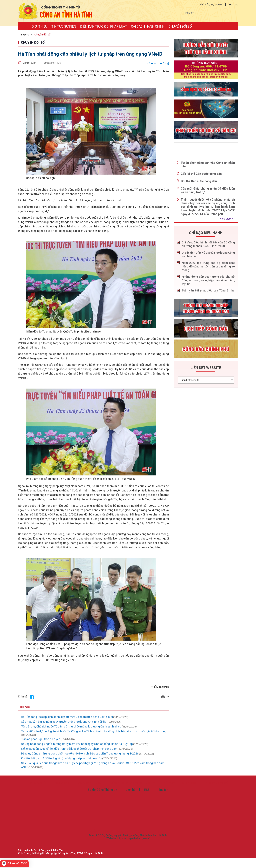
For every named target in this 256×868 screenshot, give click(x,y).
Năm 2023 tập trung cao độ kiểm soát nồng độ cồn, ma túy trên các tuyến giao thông (208, 266)
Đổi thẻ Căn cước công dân (199, 181)
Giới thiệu (62, 783)
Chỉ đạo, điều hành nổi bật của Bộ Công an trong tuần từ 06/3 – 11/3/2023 (208, 244)
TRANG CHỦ (37, 783)
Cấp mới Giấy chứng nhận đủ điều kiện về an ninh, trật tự (208, 190)
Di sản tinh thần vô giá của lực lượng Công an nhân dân (208, 254)
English (163, 790)
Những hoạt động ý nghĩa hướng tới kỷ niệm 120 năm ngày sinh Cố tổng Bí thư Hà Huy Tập (77, 744)
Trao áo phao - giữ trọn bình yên (41, 739)
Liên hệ (131, 790)
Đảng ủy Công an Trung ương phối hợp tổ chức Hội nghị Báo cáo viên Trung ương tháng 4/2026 (80, 753)
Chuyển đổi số (42, 35)
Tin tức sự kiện (90, 783)
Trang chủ (24, 35)
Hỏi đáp (234, 5)
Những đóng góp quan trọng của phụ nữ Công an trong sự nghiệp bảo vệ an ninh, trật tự (208, 280)
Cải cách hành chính (180, 783)
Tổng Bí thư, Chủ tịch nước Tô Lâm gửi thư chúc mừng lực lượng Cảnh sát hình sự (71, 726)
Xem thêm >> (227, 219)
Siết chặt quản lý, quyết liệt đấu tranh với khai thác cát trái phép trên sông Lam (69, 749)
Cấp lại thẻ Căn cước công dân (201, 174)
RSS (147, 790)
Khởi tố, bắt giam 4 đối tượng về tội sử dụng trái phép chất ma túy (61, 758)
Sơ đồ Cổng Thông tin (102, 790)
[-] (164, 63)
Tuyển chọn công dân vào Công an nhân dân (208, 165)
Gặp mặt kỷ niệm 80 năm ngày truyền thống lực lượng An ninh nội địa (64, 722)
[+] (152, 63)
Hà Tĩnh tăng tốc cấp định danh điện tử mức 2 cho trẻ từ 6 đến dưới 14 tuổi (67, 717)
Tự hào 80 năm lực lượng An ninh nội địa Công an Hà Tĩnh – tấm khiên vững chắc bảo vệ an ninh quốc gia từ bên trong (94, 731)
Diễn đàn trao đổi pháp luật (133, 783)
